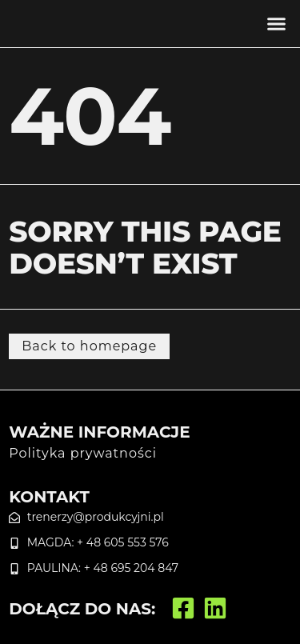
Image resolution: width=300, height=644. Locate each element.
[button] (276, 24)
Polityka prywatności (83, 453)
